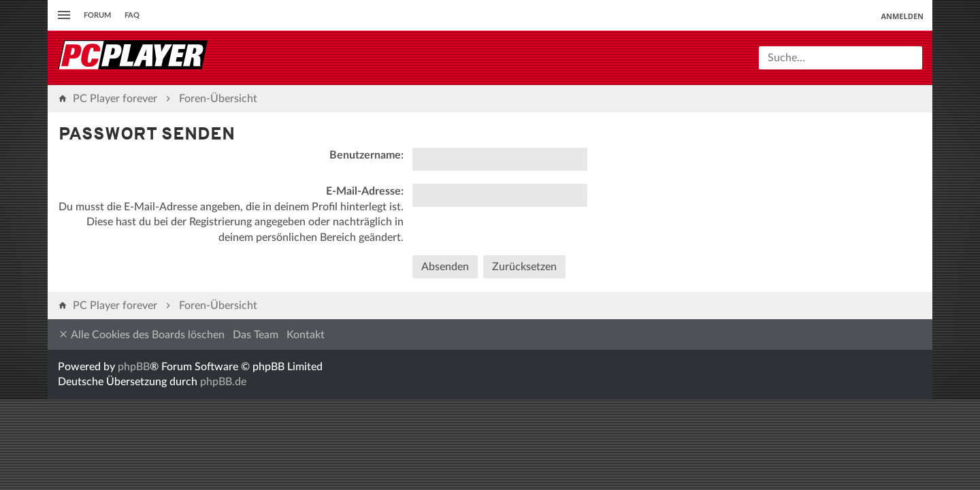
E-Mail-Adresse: (365, 191)
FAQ (132, 15)
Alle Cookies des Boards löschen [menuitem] (141, 334)
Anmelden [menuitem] (902, 16)
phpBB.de (223, 382)
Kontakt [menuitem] (306, 335)
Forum (97, 15)
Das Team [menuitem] (256, 335)
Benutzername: (366, 155)
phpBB (134, 367)
